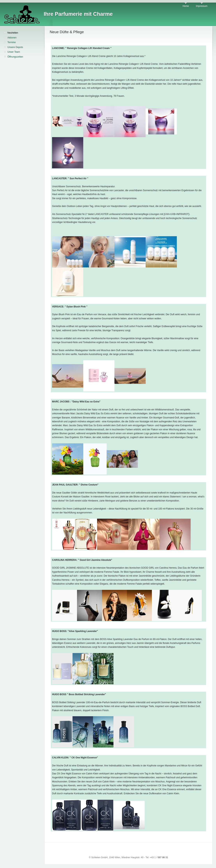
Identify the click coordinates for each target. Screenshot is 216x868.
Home (186, 6)
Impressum (202, 6)
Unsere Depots (15, 47)
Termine (12, 42)
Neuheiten (13, 33)
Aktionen (12, 38)
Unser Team (14, 52)
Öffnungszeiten (15, 57)
